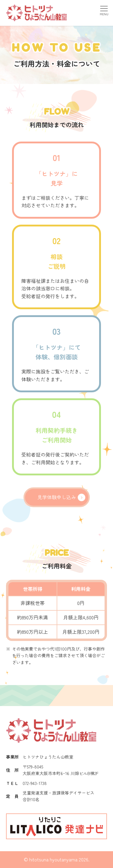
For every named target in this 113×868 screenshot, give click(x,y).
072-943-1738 (35, 783)
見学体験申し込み (57, 497)
